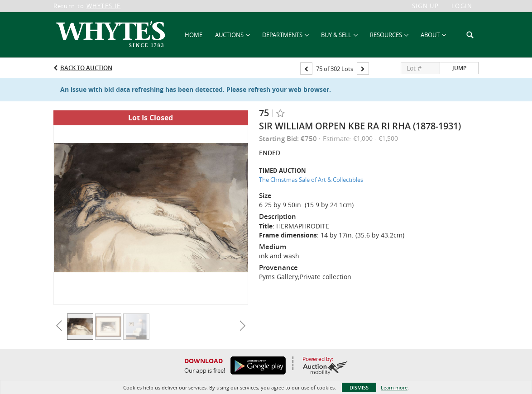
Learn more (394, 387)
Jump (459, 68)
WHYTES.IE (104, 6)
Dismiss (359, 387)
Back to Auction (86, 68)
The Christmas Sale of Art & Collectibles (311, 180)
